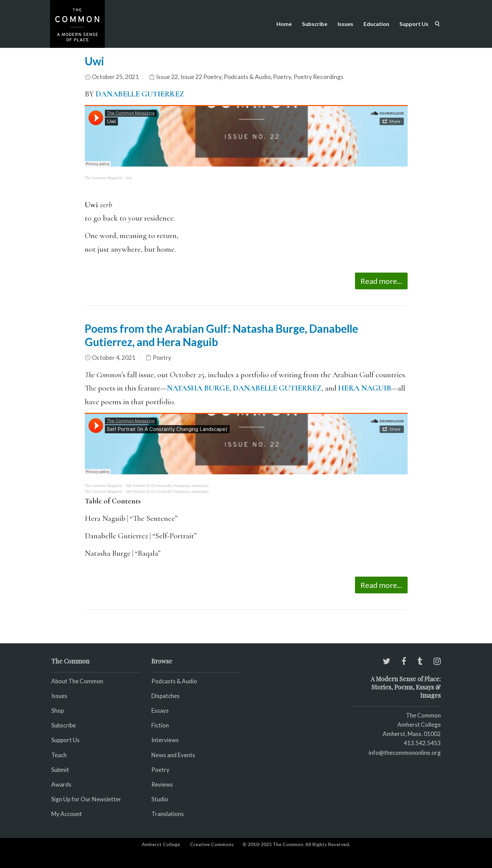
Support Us (414, 24)
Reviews (162, 784)
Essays (160, 711)
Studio (160, 799)
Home (284, 24)
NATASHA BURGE (198, 388)
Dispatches (166, 696)
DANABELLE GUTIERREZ (141, 94)
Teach (59, 755)
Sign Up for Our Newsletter (86, 799)
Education (376, 24)
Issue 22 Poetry (201, 77)
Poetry (282, 77)
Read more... (381, 281)
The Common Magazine (104, 178)
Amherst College (161, 844)
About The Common (77, 681)
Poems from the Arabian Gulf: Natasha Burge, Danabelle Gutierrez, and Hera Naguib (221, 335)
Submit (60, 770)
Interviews (165, 740)
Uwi (94, 61)
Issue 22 (167, 77)
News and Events (173, 755)
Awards (61, 784)
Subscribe (315, 24)
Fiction (160, 725)
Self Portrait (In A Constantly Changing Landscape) (167, 486)
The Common (423, 715)
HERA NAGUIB (365, 388)
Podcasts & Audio (247, 77)
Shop (58, 711)
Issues (345, 24)
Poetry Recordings (318, 77)
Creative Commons (212, 844)
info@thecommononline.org (405, 753)
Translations (168, 814)
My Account (67, 814)
